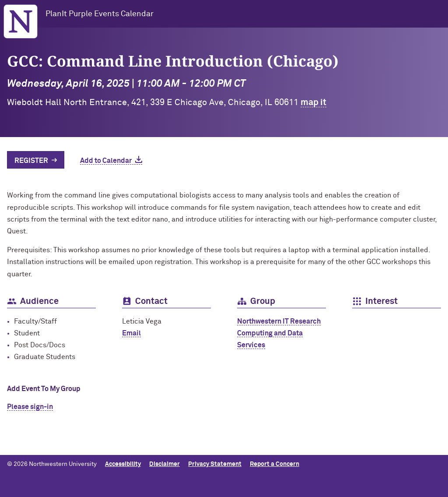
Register (31, 161)
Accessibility (123, 464)
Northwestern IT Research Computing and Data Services (279, 333)
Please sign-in (30, 407)
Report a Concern (275, 464)
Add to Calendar (106, 161)
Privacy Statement (215, 464)
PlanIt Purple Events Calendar (100, 14)
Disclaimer (164, 464)
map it (313, 102)
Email (131, 333)
